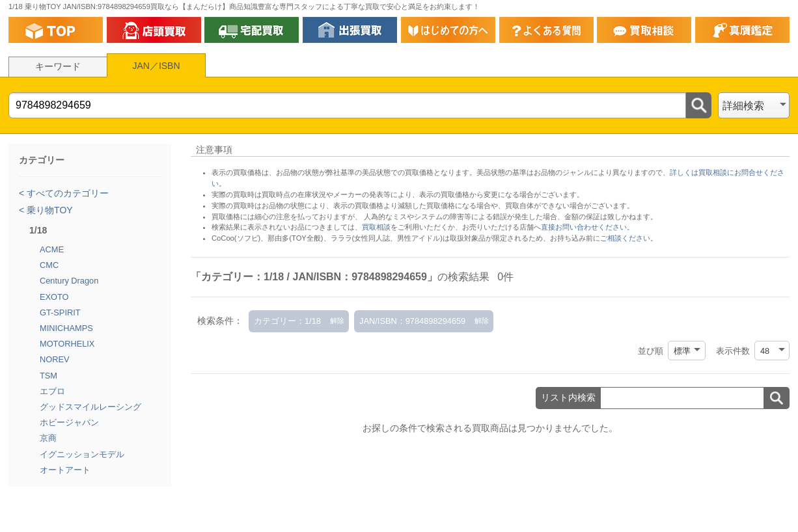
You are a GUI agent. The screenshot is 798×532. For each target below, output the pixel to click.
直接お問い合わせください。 (587, 227)
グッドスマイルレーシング (90, 407)
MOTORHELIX (67, 344)
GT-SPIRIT (60, 313)
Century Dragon (69, 281)
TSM (48, 376)
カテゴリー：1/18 (287, 321)
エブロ (52, 391)
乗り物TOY (48, 210)
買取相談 (376, 227)
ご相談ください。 (629, 238)
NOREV (55, 359)
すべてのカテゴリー (66, 193)
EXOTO (54, 297)
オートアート (65, 470)
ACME (52, 249)
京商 (48, 438)
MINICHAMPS (66, 328)
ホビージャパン (69, 422)
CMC (49, 265)
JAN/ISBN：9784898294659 (412, 321)
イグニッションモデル (82, 454)
